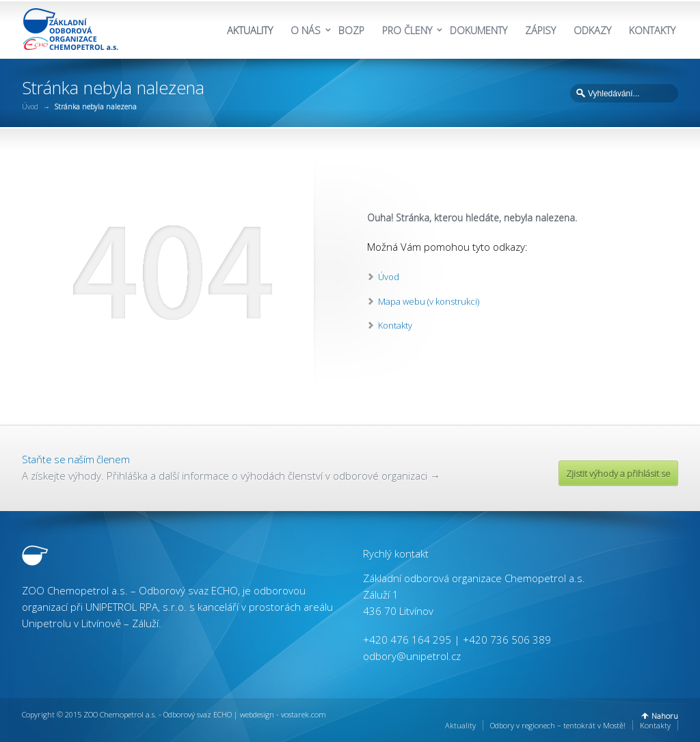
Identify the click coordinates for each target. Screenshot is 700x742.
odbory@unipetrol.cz (412, 656)
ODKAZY (592, 30)
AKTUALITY (250, 30)
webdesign (257, 714)
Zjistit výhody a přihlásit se (618, 473)
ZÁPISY (540, 30)
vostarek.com (304, 714)
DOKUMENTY (479, 30)
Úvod (30, 107)
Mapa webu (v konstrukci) (429, 301)
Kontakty (395, 325)
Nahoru (665, 716)
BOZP (351, 30)
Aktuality (460, 725)
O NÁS (306, 30)
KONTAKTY (652, 30)
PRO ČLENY (407, 30)
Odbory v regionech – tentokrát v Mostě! (558, 725)
